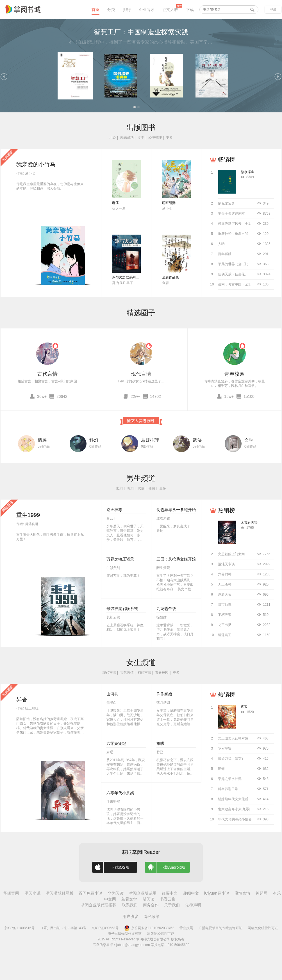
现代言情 (141, 374)
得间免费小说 (90, 893)
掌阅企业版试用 (143, 893)
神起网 (261, 893)
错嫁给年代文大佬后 (233, 799)
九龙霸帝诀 (166, 609)
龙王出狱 (225, 625)
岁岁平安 (225, 748)
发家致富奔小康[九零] (234, 809)
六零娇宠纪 (116, 743)
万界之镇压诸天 (120, 559)
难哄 (160, 743)
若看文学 (129, 899)
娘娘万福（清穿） (231, 759)
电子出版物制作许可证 (125, 934)
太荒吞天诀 (249, 523)
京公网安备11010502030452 (149, 928)
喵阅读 (149, 899)
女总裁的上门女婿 (231, 554)
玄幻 (119, 488)
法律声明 (193, 905)
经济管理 (155, 138)
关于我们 (172, 905)
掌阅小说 (33, 893)
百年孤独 (225, 254)
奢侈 (115, 203)
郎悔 (221, 769)
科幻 (94, 440)
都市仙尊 (225, 605)
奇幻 (130, 488)
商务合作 (151, 905)
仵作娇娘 (164, 694)
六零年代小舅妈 (120, 793)
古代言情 (47, 374)
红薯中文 (170, 893)
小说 (113, 138)
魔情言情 (242, 893)
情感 (42, 440)
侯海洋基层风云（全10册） (238, 224)
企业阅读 (147, 10)
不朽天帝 (225, 615)
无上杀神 (225, 584)
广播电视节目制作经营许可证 (220, 928)
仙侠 (152, 488)
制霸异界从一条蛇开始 (176, 510)
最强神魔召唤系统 (122, 609)
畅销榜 (226, 160)
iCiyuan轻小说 (217, 893)
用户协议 (130, 917)
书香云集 (168, 899)
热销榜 (226, 510)
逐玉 (244, 707)
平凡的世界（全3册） (234, 264)
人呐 (221, 244)
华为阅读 (116, 893)
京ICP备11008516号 (19, 928)
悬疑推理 (150, 440)
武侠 (197, 440)
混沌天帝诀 (226, 564)
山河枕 (112, 694)
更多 (169, 138)
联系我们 (130, 905)
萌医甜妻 (169, 203)
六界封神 (225, 574)
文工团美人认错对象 (233, 738)
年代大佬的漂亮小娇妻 (235, 819)
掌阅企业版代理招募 (99, 905)
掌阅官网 (11, 893)
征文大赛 (170, 10)
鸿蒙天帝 (225, 595)
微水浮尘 (247, 172)
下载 (190, 10)
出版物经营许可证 (161, 934)
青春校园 (235, 374)
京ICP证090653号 (105, 928)
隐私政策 (152, 917)
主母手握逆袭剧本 (231, 214)
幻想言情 (144, 673)
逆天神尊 (114, 510)
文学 (141, 138)
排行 (127, 10)
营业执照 (186, 928)
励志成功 (127, 138)
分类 (111, 10)
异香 (22, 699)
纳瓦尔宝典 (226, 203)
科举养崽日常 (228, 789)
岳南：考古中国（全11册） (238, 284)
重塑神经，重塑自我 (233, 234)
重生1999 (28, 515)
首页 (95, 10)
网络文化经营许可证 (263, 928)
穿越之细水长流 (230, 779)
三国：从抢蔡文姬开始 (176, 559)
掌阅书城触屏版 (60, 893)
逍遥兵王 (225, 635)
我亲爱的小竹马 (36, 164)
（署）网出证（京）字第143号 (63, 928)
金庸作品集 (170, 277)
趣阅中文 (191, 893)
